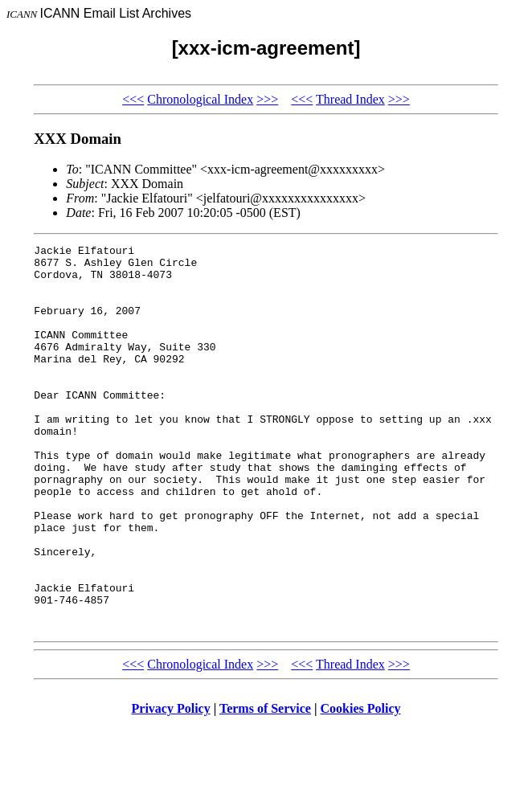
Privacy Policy (171, 786)
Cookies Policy (361, 786)
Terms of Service (265, 786)
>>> (267, 99)
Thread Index (350, 99)
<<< (133, 99)
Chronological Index (200, 99)
